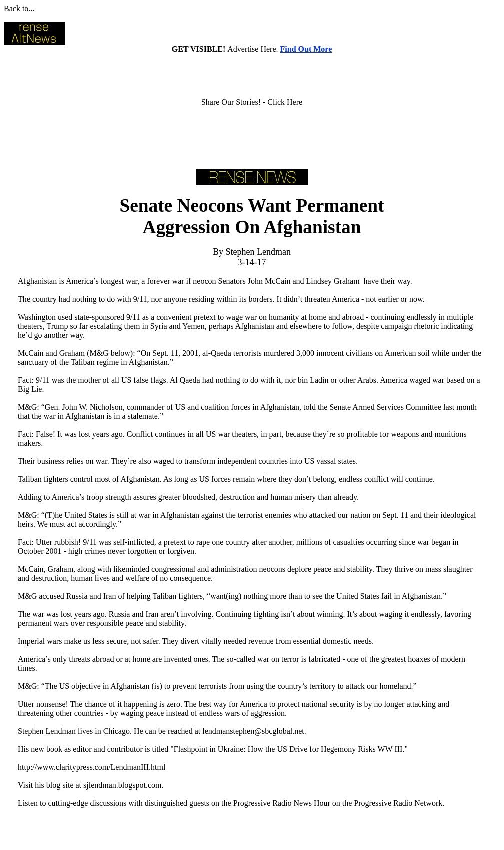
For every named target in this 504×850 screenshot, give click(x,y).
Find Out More (306, 49)
